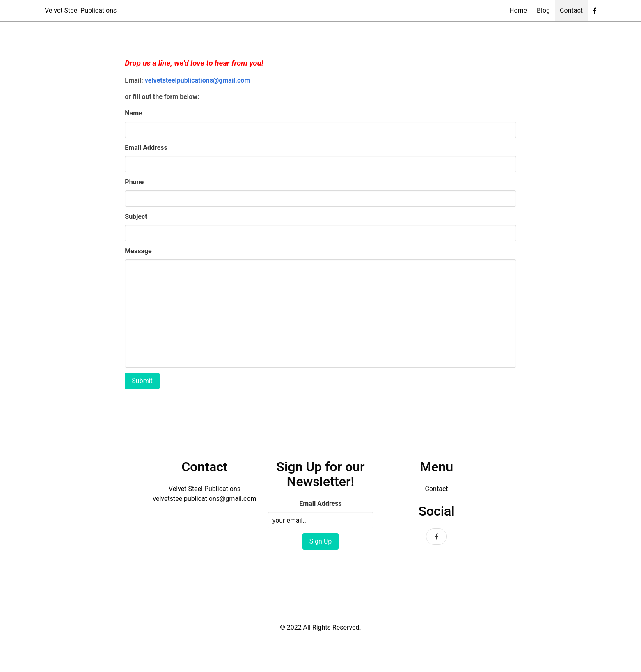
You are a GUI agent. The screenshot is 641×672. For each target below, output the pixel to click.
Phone (134, 182)
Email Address (146, 148)
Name (133, 113)
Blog (543, 10)
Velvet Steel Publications (81, 10)
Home (518, 10)
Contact (571, 10)
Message (138, 251)
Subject (136, 217)
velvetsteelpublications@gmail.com (198, 80)
